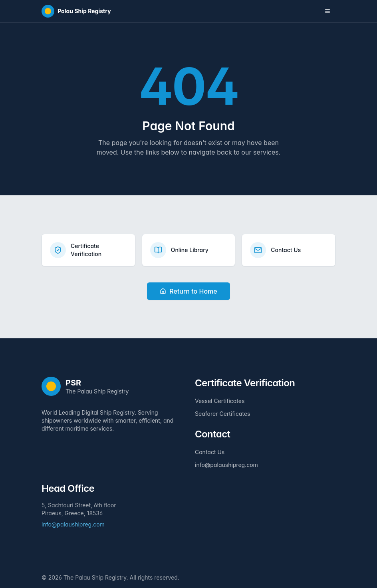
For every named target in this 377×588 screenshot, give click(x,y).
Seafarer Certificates (222, 414)
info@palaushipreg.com (226, 465)
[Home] (76, 11)
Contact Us (210, 452)
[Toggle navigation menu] (327, 11)
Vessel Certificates (220, 401)
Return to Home (188, 291)
